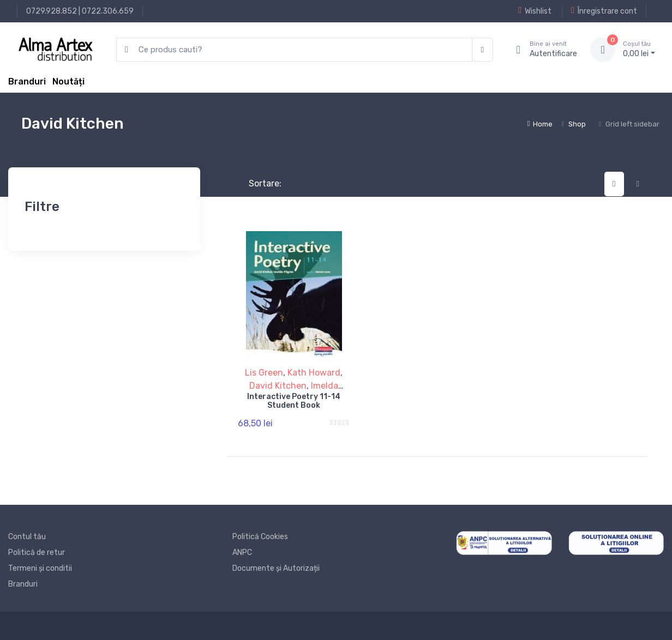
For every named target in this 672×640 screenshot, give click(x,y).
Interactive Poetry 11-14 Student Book (294, 401)
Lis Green (264, 373)
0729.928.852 (52, 11)
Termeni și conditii (40, 568)
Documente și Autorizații (276, 568)
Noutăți (68, 81)
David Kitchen (278, 386)
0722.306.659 (108, 11)
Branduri (27, 81)
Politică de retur (37, 553)
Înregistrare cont (604, 11)
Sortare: (256, 183)
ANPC (242, 553)
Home (540, 124)
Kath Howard (314, 373)
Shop (577, 124)
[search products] (294, 50)
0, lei (639, 49)
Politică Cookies (260, 537)
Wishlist (535, 11)
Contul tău (27, 537)
